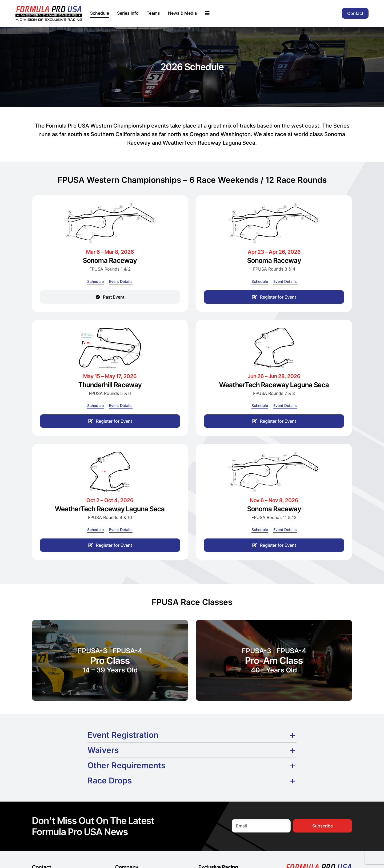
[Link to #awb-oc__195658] (207, 13)
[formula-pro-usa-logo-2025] (49, 8)
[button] (192, 735)
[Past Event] (110, 297)
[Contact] (355, 13)
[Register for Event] (274, 297)
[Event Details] (121, 282)
